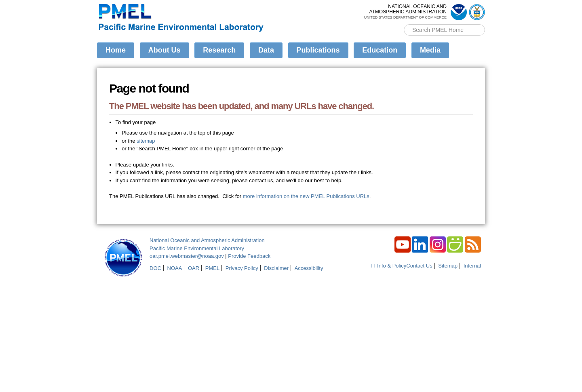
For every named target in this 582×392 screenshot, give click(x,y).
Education (380, 50)
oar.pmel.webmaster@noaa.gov (187, 256)
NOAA (175, 268)
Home (116, 50)
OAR (194, 268)
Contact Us (419, 266)
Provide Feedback (249, 256)
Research (219, 50)
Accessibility (309, 268)
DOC (155, 268)
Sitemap (448, 266)
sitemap (146, 141)
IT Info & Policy (389, 266)
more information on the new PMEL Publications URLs (306, 196)
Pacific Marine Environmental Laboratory (197, 248)
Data (266, 50)
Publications (318, 50)
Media (430, 50)
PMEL (212, 268)
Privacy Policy (242, 268)
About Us (164, 50)
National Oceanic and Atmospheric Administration (207, 240)
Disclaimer (276, 268)
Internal (472, 266)
